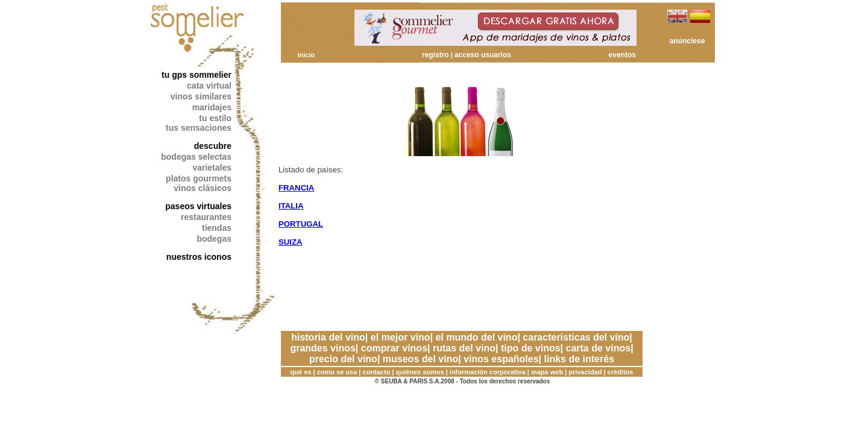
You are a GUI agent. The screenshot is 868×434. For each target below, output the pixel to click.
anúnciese (687, 41)
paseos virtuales (198, 206)
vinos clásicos (203, 188)
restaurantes (206, 217)
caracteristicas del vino (576, 337)
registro (436, 55)
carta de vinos (599, 348)
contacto (377, 372)
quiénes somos (420, 372)
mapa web (547, 372)
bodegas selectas (196, 157)
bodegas (214, 239)
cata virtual (209, 86)
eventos (622, 55)
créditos (621, 372)
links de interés (580, 359)
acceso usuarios (483, 55)
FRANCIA (296, 188)
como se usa (337, 372)
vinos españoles (501, 359)
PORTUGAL (301, 224)
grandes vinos (322, 348)
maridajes (212, 107)
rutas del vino (464, 348)
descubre (213, 146)
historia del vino (328, 337)
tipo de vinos (531, 348)
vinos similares (201, 96)
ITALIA (291, 206)
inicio (306, 55)
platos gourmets (199, 178)
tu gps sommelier (197, 75)
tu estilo (215, 118)
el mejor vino (401, 337)
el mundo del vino (476, 337)
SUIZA (291, 242)
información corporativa (488, 372)
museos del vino (420, 359)
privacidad (585, 372)
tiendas (217, 228)
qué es (301, 372)
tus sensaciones (199, 128)
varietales (212, 168)
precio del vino (343, 359)
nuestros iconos (199, 257)
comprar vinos (394, 348)
